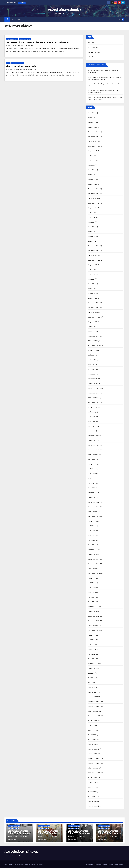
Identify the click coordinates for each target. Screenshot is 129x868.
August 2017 (92, 464)
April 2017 (92, 483)
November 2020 (94, 393)
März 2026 (92, 118)
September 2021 (94, 346)
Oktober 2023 (93, 255)
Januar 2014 (92, 611)
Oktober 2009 (93, 711)
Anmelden (92, 43)
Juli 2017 (91, 469)
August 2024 (93, 208)
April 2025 (92, 170)
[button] (120, 19)
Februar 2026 (93, 122)
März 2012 (92, 659)
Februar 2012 (93, 664)
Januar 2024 (93, 241)
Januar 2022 (93, 327)
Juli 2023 (91, 270)
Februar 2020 (93, 436)
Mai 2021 (91, 364)
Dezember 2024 (94, 189)
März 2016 (92, 545)
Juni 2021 (92, 360)
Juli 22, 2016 (12, 46)
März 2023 (92, 289)
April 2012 (92, 654)
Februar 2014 (93, 607)
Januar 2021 (92, 383)
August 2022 (93, 322)
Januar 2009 (93, 754)
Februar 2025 (93, 179)
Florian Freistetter (25, 46)
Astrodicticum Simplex (64, 10)
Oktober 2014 (93, 569)
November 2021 (94, 336)
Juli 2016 (91, 526)
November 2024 (94, 194)
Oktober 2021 (93, 341)
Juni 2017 (92, 474)
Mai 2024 (91, 222)
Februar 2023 (93, 293)
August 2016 (92, 521)
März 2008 (92, 801)
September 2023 (94, 260)
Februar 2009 (93, 749)
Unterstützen (90, 864)
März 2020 (92, 431)
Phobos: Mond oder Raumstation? (22, 66)
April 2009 (92, 740)
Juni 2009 (92, 730)
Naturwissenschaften (12, 39)
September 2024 (94, 203)
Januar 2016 (92, 554)
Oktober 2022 (93, 312)
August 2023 (93, 265)
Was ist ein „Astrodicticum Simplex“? (114, 864)
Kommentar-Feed (94, 52)
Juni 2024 (92, 217)
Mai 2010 (91, 678)
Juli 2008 (91, 782)
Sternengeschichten (25, 39)
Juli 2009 (91, 725)
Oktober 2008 (93, 768)
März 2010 (92, 687)
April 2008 (92, 796)
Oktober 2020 (93, 398)
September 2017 (94, 459)
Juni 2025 (92, 160)
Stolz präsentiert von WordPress (14, 864)
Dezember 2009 (94, 702)
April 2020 (92, 426)
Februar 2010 (93, 692)
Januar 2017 (92, 497)
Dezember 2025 (94, 132)
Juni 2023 (92, 274)
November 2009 (94, 706)
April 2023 (92, 284)
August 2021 (92, 350)
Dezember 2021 (94, 331)
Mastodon (16, 19)
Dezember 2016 (94, 502)
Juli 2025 (91, 156)
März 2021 (92, 374)
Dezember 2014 (94, 559)
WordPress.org (93, 57)
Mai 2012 (91, 649)
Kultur (8, 63)
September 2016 (94, 516)
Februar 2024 (93, 236)
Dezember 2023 (94, 246)
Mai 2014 (91, 592)
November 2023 (94, 251)
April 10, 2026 (44, 836)
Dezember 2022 (94, 303)
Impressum (98, 864)
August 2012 (92, 635)
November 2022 (94, 308)
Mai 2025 (91, 165)
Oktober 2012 (93, 626)
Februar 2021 (93, 379)
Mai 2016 (91, 535)
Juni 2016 (92, 531)
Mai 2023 (91, 279)
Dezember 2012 (94, 616)
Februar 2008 (93, 806)
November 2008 (94, 763)
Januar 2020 (93, 440)
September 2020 (94, 402)
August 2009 (93, 721)
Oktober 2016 (93, 512)
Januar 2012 (92, 668)
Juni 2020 (92, 417)
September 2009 (94, 716)
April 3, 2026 (74, 836)
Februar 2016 (93, 550)
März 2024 (92, 232)
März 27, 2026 (104, 836)
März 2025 (92, 175)
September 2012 (94, 630)
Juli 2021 (91, 355)
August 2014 (92, 578)
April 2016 (92, 540)
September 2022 (94, 317)
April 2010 (92, 683)
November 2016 (94, 507)
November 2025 (94, 137)
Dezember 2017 (94, 445)
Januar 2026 (93, 127)
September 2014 (94, 573)
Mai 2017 (91, 478)
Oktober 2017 (93, 455)
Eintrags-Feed (93, 47)
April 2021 (92, 369)
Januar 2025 (93, 184)
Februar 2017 (93, 493)
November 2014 (94, 564)
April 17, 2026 (14, 836)
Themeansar (39, 864)
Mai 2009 (91, 735)
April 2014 (92, 597)
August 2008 (93, 777)
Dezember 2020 (94, 388)
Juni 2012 (92, 645)
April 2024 (92, 227)
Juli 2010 (91, 673)
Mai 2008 (91, 792)
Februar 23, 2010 (13, 70)
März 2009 (92, 744)
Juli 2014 (91, 583)
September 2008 (94, 773)
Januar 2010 (92, 697)
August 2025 (93, 151)
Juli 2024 (91, 213)
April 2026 (92, 113)
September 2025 (94, 146)
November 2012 (94, 621)
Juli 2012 (91, 640)
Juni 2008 (92, 787)
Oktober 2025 (93, 141)
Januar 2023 (93, 298)
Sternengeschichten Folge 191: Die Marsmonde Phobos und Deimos (38, 42)
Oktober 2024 (93, 198)
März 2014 (92, 602)
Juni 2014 (92, 588)
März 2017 (92, 488)
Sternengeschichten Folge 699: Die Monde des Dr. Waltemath (19, 833)
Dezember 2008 (94, 759)
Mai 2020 (91, 421)
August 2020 (93, 407)
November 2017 (94, 450)
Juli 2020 (91, 412)
